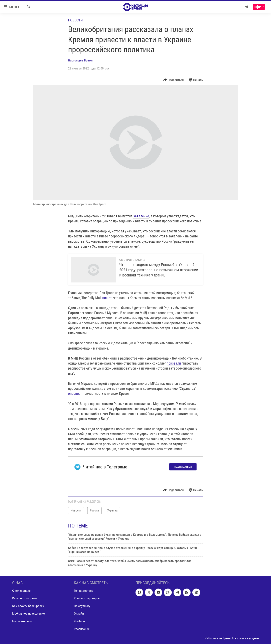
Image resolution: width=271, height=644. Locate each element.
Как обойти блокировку (28, 606)
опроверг (75, 393)
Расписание (82, 629)
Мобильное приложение (29, 614)
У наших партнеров (87, 598)
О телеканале (21, 591)
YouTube (79, 621)
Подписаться (183, 467)
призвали (174, 363)
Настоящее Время (80, 60)
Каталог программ (25, 598)
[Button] (174, 80)
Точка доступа (84, 591)
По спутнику (82, 606)
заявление (141, 216)
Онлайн (79, 614)
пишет (107, 298)
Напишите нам (22, 621)
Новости (75, 20)
